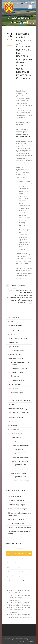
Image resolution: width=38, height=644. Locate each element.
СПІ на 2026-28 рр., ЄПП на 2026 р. (20, 413)
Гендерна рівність (17, 449)
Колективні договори (16, 417)
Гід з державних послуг (16, 523)
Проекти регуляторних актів (21, 400)
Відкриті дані (13, 421)
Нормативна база (20, 441)
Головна (22, 641)
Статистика (15, 376)
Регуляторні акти (14, 397)
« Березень (12, 581)
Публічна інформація (16, 372)
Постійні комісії (14, 342)
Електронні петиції (15, 384)
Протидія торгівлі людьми (20, 461)
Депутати (12, 334)
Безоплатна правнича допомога (20, 528)
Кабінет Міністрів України (17, 505)
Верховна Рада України (16, 500)
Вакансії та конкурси (16, 393)
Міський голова (14, 317)
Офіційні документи (15, 354)
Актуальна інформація (21, 445)
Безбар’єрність (16, 437)
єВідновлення (13, 425)
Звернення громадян (16, 358)
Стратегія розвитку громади (18, 409)
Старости (12, 321)
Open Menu (30, 7)
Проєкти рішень (14, 347)
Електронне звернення (19, 368)
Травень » (26, 581)
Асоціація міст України (16, 519)
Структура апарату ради (17, 330)
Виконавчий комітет (15, 326)
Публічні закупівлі (14, 388)
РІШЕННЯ (14, 405)
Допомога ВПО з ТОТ (18, 473)
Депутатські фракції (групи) (18, 338)
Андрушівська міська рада (19, 19)
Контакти (29, 641)
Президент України (15, 496)
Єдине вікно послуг (15, 430)
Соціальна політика (15, 434)
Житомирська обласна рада (18, 509)
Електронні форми (17, 380)
